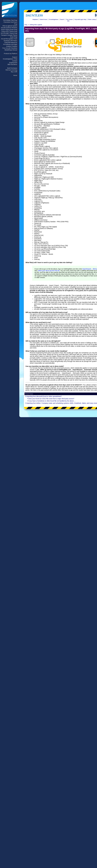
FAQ (26, 25)
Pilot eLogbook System (10, 26)
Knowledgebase (54, 19)
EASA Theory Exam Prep (9, 30)
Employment (13, 63)
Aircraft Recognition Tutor (9, 39)
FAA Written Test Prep (10, 20)
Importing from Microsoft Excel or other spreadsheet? (44, 396)
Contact (15, 61)
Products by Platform (11, 54)
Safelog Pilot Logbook (36, 25)
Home (15, 75)
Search (62, 19)
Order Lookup (92, 19)
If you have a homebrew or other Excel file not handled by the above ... (52, 401)
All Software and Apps (10, 44)
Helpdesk (35, 19)
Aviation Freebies (12, 46)
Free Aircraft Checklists (10, 48)
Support (15, 57)
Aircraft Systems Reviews (9, 28)
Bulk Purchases (12, 68)
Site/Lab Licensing (11, 70)
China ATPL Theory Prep (9, 31)
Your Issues (69, 19)
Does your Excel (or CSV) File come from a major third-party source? (51, 399)
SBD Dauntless (12, 64)
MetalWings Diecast (11, 50)
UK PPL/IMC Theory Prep (9, 33)
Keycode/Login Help (80, 19)
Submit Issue (43, 19)
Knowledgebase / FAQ (10, 59)
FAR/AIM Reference (11, 43)
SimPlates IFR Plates (10, 41)
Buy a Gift (14, 72)
